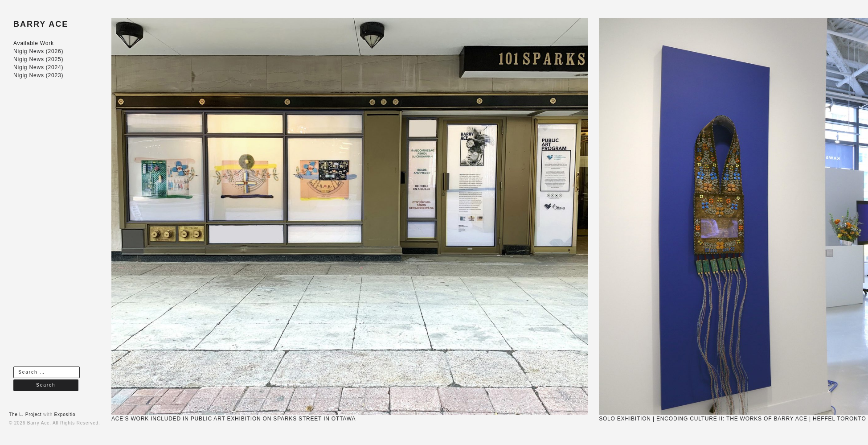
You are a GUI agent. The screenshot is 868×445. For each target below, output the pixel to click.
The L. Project (25, 414)
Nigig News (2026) (38, 51)
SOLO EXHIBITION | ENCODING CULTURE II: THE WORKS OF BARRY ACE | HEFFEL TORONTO (732, 419)
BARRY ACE (41, 24)
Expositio (65, 414)
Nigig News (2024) (38, 67)
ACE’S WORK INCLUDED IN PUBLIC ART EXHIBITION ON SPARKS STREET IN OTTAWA (233, 419)
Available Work (34, 43)
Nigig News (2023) (38, 75)
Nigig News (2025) (38, 59)
